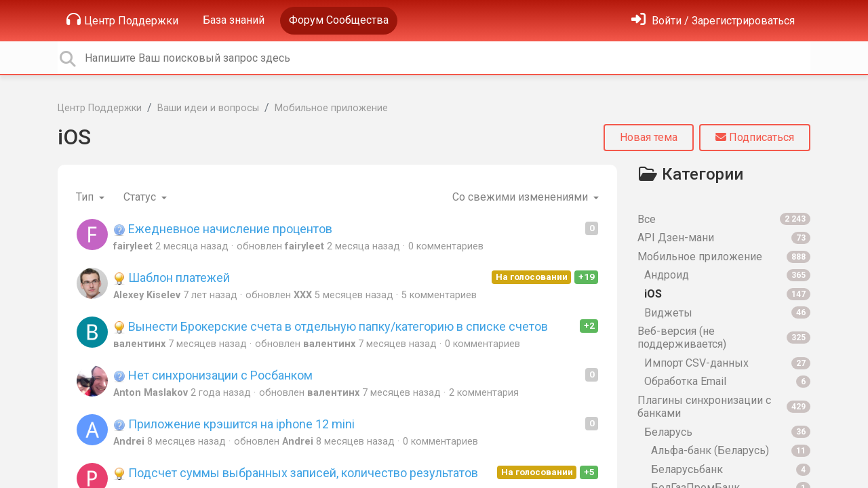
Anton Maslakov (151, 393)
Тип (86, 197)
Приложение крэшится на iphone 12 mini (234, 424)
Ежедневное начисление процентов (223, 229)
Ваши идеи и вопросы (208, 108)
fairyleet (133, 246)
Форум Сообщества (339, 20)
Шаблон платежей (172, 278)
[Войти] (713, 21)
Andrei (129, 442)
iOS (74, 137)
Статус (141, 197)
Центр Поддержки (122, 20)
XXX (303, 295)
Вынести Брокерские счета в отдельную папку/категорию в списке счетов (331, 326)
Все (724, 219)
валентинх (139, 344)
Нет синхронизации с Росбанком (213, 375)
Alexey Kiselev (147, 295)
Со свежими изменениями (521, 197)
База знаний (234, 20)
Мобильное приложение (331, 108)
